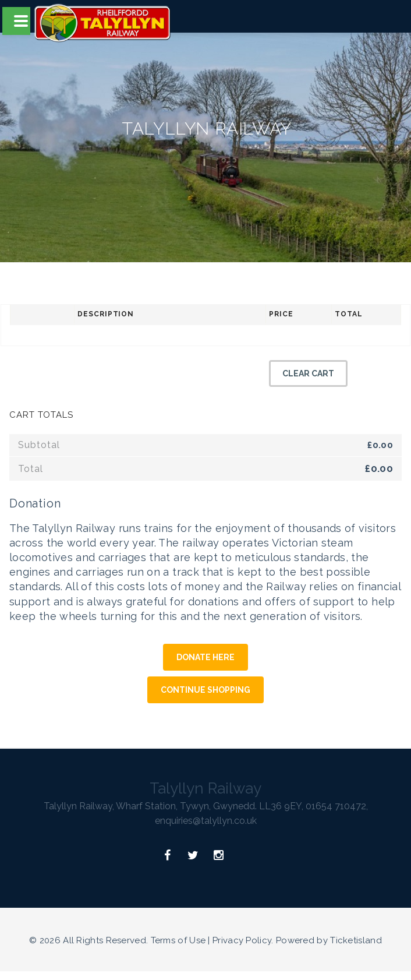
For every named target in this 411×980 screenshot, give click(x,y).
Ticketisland (356, 940)
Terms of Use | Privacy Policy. (212, 940)
